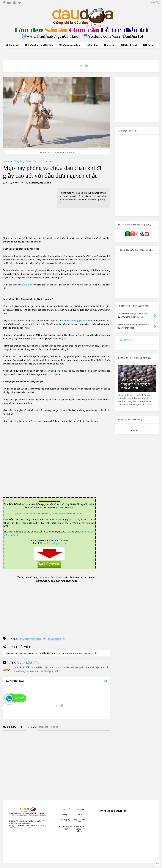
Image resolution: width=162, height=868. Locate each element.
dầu (47, 371)
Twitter (79, 814)
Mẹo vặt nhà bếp (79, 821)
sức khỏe (28, 285)
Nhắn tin (148, 45)
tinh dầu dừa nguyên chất (75, 321)
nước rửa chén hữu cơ (51, 577)
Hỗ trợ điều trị (129, 45)
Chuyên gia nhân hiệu (23, 828)
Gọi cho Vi (19, 698)
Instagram (66, 814)
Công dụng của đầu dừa (25, 161)
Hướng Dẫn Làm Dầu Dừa (39, 45)
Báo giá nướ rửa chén (66, 828)
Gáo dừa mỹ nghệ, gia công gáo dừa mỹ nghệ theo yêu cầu (136, 384)
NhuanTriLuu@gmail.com (53, 543)
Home (6, 161)
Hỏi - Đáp (92, 45)
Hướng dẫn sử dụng (70, 45)
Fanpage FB (79, 809)
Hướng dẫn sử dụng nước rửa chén (79, 829)
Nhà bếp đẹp (66, 820)
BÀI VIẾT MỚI (126, 340)
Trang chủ (13, 45)
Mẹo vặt (109, 45)
